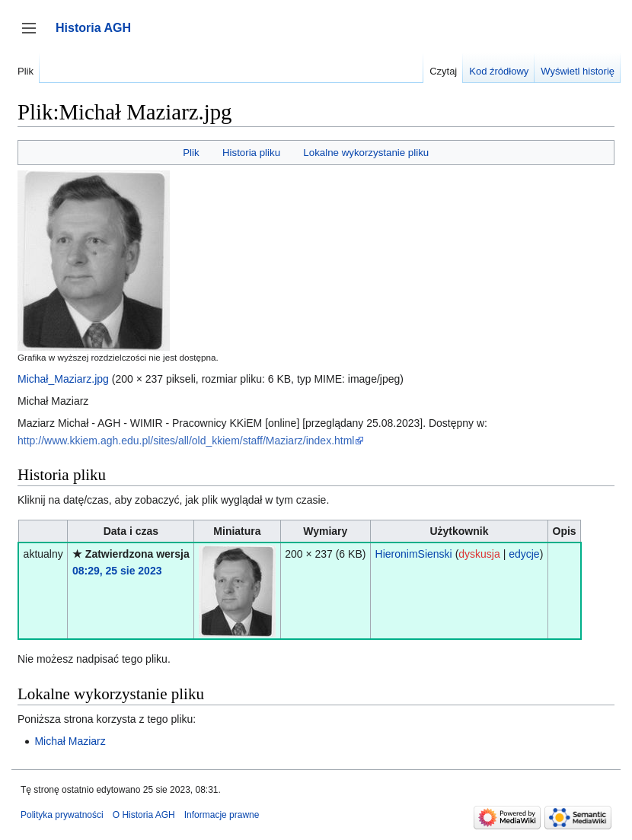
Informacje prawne (222, 815)
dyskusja (479, 554)
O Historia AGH (144, 815)
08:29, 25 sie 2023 (117, 571)
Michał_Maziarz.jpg (63, 379)
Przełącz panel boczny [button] (34, 35)
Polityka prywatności (62, 815)
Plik (191, 153)
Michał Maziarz (70, 741)
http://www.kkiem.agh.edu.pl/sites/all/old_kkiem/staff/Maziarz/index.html (186, 441)
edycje (524, 554)
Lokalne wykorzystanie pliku (366, 153)
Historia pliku (251, 153)
